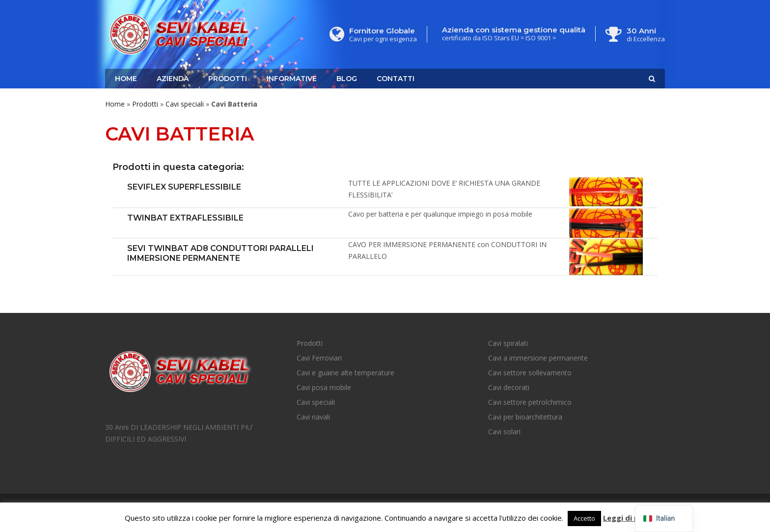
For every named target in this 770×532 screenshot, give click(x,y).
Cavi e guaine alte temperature (345, 373)
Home (126, 79)
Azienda (173, 79)
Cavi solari (504, 432)
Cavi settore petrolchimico (530, 402)
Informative (292, 79)
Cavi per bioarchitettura (525, 417)
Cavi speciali (185, 104)
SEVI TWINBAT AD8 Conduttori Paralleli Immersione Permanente (220, 253)
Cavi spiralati (508, 343)
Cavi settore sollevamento (530, 373)
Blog (347, 79)
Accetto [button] (584, 518)
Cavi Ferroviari (319, 358)
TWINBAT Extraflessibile (185, 218)
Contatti (396, 79)
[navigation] (664, 518)
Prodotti (228, 79)
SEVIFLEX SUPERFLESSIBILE (184, 187)
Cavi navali (313, 417)
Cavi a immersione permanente (538, 358)
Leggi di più (624, 518)
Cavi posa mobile (324, 387)
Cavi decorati (509, 387)
